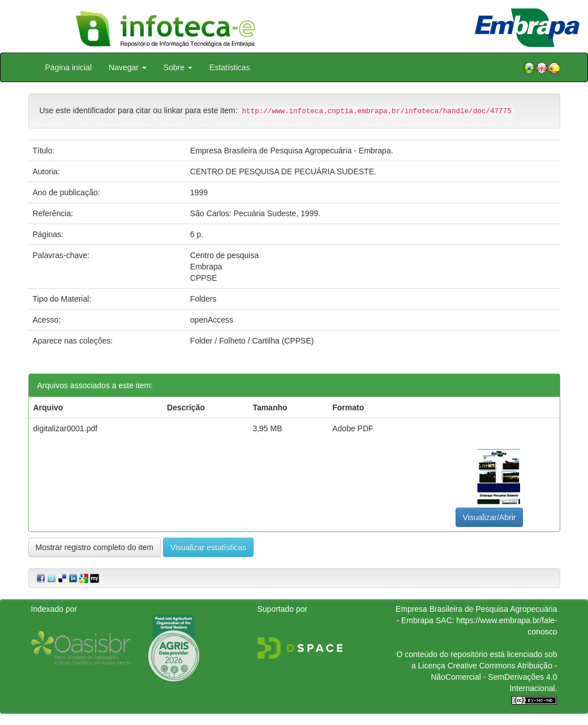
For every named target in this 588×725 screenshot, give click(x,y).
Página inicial (69, 67)
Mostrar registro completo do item (95, 547)
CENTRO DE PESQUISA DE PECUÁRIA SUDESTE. (283, 171)
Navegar (128, 67)
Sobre (178, 67)
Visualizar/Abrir (490, 517)
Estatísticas (230, 67)
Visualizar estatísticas (208, 547)
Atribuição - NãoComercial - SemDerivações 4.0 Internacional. (494, 677)
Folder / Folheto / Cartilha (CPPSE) (252, 341)
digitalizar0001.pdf (66, 428)
